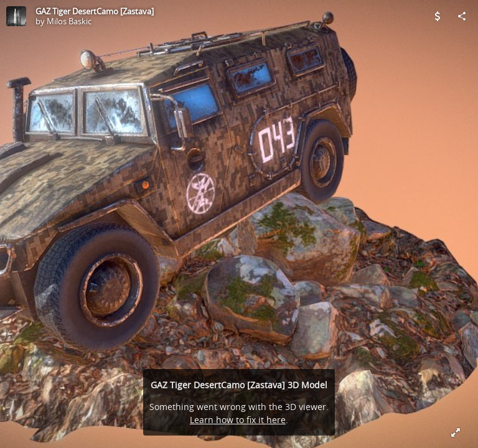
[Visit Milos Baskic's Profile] (16, 16)
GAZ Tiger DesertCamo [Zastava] (95, 11)
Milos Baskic (69, 21)
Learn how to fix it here (238, 420)
